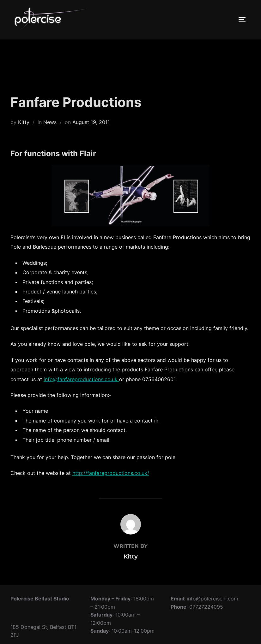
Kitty (24, 122)
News (50, 122)
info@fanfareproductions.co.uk (81, 379)
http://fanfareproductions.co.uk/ (111, 473)
